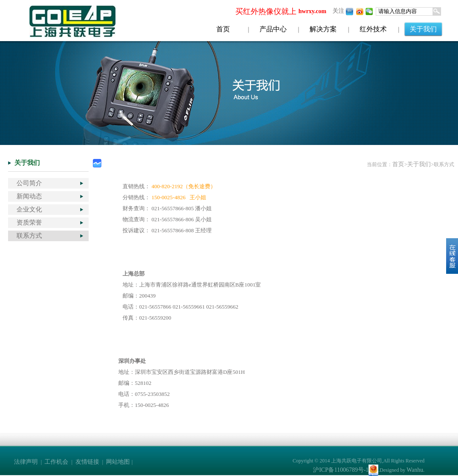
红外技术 (373, 29)
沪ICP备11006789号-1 (341, 470)
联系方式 (29, 236)
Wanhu (415, 470)
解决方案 (323, 29)
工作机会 (56, 462)
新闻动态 (29, 196)
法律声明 (26, 462)
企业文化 (29, 209)
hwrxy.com (313, 11)
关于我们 (423, 29)
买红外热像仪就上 (266, 11)
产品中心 (273, 29)
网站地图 (118, 462)
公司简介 (29, 183)
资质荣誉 (29, 223)
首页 (223, 29)
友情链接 (87, 462)
